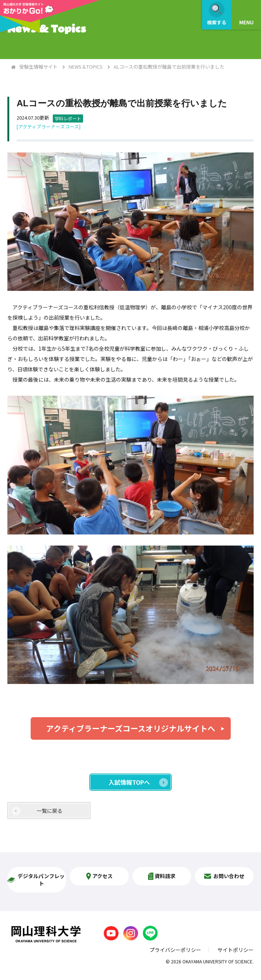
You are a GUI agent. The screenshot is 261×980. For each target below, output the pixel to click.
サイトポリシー (236, 950)
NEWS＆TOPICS (86, 67)
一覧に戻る (49, 811)
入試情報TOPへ (129, 782)
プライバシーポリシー (175, 950)
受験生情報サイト (38, 67)
